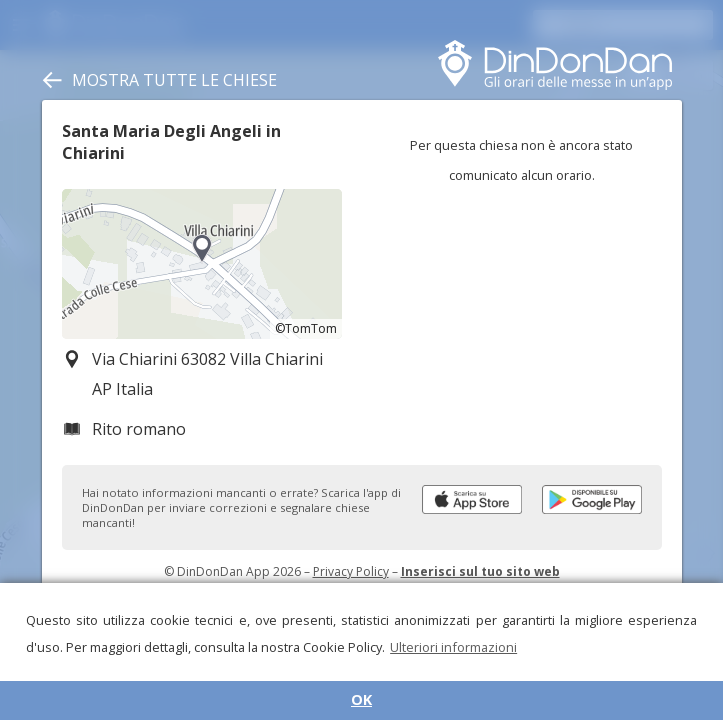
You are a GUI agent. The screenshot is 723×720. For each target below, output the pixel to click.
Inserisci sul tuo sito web (480, 571)
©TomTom (306, 328)
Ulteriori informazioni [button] (453, 647)
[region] (202, 264)
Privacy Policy (351, 571)
